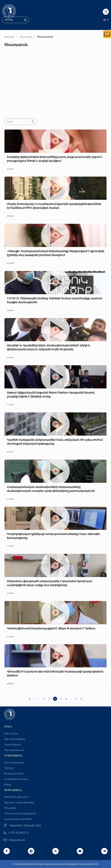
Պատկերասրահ (14, 750)
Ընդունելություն (14, 763)
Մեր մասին (26, 37)
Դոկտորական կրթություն (20, 813)
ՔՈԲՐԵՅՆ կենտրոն (16, 797)
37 (61, 699)
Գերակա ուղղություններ (19, 802)
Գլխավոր (9, 37)
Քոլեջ (8, 785)
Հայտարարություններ (18, 819)
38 (66, 699)
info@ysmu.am (17, 840)
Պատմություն (13, 745)
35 (49, 699)
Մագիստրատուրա (16, 779)
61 (76, 699)
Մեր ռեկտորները (15, 739)
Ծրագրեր (10, 808)
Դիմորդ (9, 768)
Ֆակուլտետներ (14, 774)
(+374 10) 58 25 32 (19, 833)
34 (44, 699)
